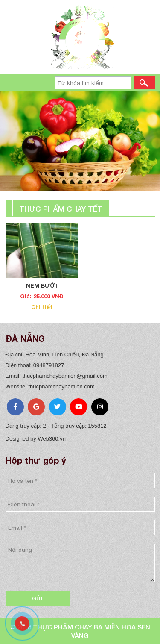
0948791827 (49, 365)
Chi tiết (42, 307)
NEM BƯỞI (42, 285)
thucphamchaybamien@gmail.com (65, 376)
